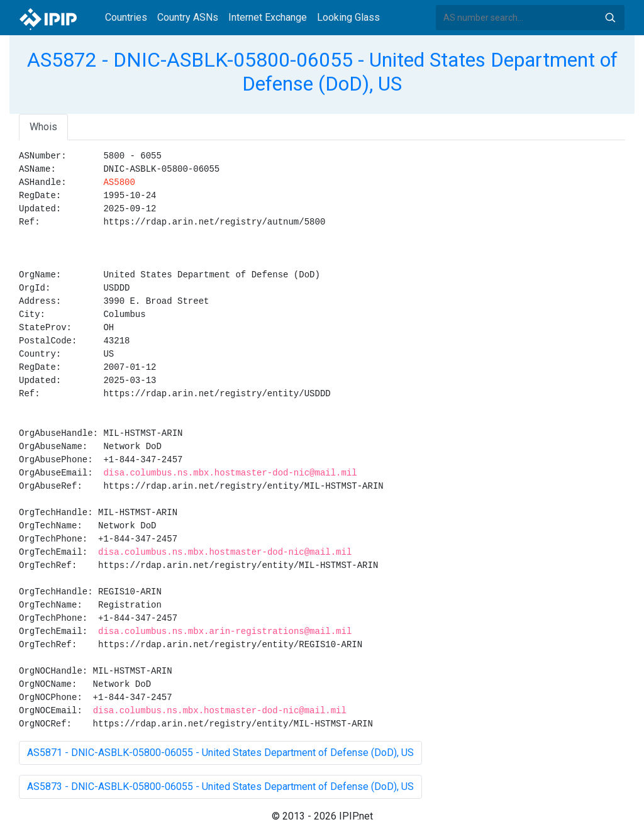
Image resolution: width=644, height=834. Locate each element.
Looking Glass (348, 17)
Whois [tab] (43, 127)
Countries (126, 17)
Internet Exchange (268, 17)
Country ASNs (188, 17)
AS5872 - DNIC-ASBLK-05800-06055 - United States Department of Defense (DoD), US (322, 72)
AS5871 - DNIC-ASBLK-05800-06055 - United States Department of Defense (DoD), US (220, 753)
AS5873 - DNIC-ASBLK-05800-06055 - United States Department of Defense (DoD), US (220, 787)
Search (610, 18)
